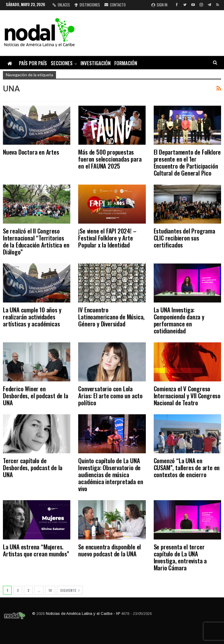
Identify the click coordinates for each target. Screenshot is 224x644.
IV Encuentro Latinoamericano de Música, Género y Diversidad (111, 317)
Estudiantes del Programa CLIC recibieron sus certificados (184, 238)
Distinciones (87, 5)
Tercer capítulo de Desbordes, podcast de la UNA (33, 467)
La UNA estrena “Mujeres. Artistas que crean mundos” (36, 550)
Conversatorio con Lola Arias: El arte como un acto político (110, 396)
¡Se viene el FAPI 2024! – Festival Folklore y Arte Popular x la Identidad (107, 238)
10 (50, 590)
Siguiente (70, 590)
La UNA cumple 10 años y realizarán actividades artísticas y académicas (32, 317)
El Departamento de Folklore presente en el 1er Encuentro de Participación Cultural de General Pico (187, 162)
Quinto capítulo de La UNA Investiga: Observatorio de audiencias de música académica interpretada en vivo (111, 474)
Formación (126, 63)
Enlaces (61, 5)
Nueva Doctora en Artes (31, 152)
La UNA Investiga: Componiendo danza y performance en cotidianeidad (179, 320)
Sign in (159, 5)
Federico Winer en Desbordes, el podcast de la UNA (36, 396)
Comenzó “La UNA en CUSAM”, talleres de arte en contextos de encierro (187, 467)
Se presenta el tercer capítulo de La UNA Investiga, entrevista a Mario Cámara (180, 557)
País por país (33, 63)
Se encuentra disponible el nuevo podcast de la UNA (110, 550)
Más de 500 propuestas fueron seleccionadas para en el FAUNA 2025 (110, 159)
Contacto (115, 5)
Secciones (62, 63)
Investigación (96, 63)
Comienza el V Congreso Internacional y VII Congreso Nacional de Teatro (187, 396)
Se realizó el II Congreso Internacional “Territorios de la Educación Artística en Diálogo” (36, 241)
